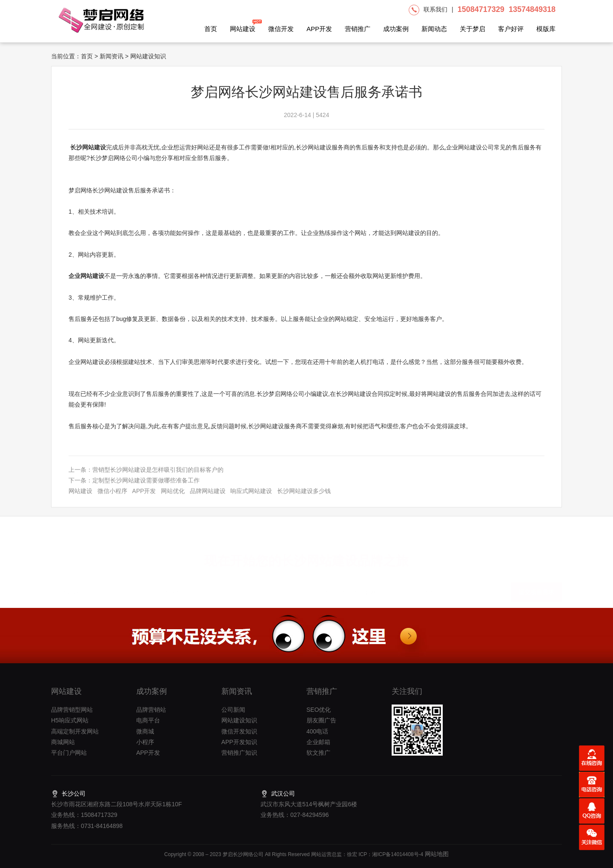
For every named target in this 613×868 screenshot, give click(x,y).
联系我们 (435, 9)
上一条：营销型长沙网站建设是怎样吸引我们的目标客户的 (146, 476)
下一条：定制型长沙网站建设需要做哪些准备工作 (134, 487)
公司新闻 (233, 710)
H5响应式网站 (70, 720)
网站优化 (173, 498)
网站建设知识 (239, 720)
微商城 (145, 731)
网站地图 (436, 854)
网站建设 (243, 26)
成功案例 (396, 29)
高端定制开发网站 (75, 731)
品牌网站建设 (208, 498)
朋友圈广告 (321, 720)
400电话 (317, 731)
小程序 (145, 742)
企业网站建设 (86, 276)
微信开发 (281, 29)
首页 (211, 29)
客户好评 (511, 29)
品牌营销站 (151, 710)
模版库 (546, 29)
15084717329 (481, 9)
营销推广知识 (239, 753)
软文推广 (318, 753)
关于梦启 (473, 29)
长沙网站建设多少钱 (304, 498)
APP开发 (319, 29)
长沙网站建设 (88, 147)
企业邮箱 (318, 742)
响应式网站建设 (251, 498)
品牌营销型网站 (72, 710)
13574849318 (532, 9)
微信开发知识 (239, 731)
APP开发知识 (239, 742)
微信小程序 (112, 498)
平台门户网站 (69, 753)
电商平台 (148, 720)
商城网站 (63, 742)
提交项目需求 (536, 589)
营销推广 (358, 29)
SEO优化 (319, 710)
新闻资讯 (112, 56)
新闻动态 (434, 29)
